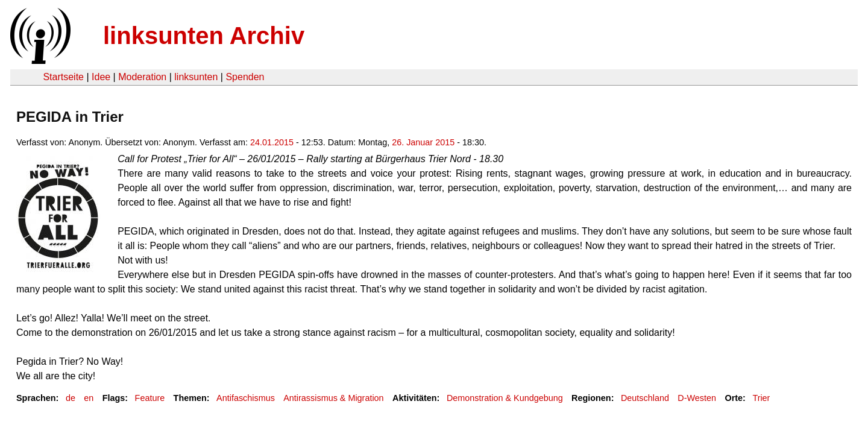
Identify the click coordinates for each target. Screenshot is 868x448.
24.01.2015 (272, 142)
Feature (150, 398)
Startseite (63, 77)
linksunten (196, 77)
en (89, 398)
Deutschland (645, 398)
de (71, 398)
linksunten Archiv (204, 36)
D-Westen (697, 398)
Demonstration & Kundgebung (505, 398)
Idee (101, 77)
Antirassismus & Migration (333, 398)
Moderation (142, 77)
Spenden (245, 77)
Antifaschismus (246, 398)
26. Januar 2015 (423, 142)
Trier (761, 398)
